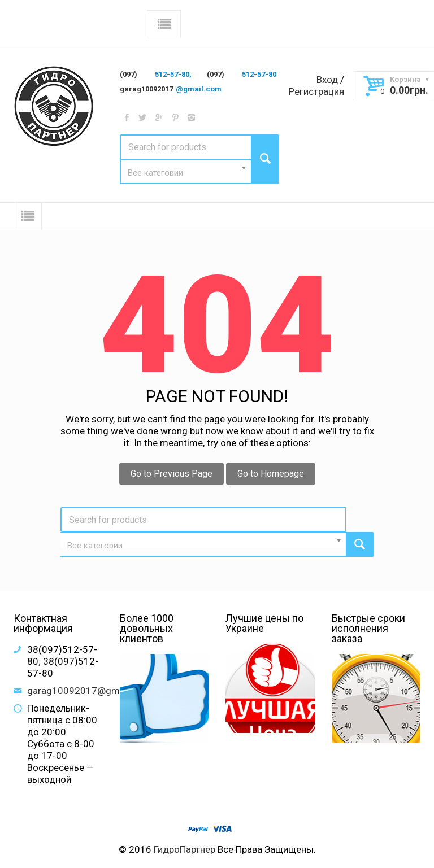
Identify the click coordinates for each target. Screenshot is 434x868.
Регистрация (316, 91)
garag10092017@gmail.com (89, 691)
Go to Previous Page (172, 474)
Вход (327, 80)
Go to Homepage (271, 474)
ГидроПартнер (185, 849)
